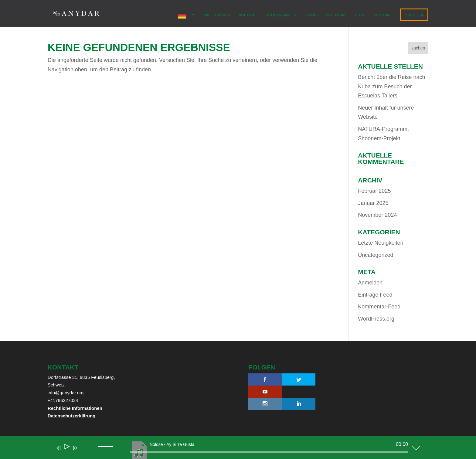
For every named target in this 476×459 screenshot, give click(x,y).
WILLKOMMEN (217, 15)
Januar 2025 (373, 203)
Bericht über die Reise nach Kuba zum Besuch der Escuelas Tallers (391, 86)
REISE (360, 15)
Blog (311, 15)
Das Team (335, 15)
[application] (233, 449)
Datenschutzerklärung (72, 416)
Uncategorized (376, 255)
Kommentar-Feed (379, 307)
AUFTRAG (248, 15)
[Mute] (84, 452)
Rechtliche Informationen (75, 408)
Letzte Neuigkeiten (381, 243)
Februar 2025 (374, 191)
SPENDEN (414, 15)
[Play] (66, 448)
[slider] (269, 452)
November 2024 (377, 215)
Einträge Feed (375, 295)
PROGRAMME (279, 15)
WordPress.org (376, 319)
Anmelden (370, 283)
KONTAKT (383, 15)
